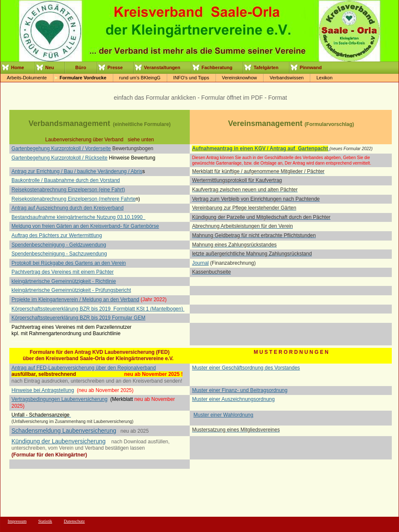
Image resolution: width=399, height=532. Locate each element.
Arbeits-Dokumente (27, 78)
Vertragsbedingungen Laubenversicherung (59, 399)
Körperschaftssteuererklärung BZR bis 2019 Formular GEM (78, 318)
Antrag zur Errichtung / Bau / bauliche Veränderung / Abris (77, 171)
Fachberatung (217, 67)
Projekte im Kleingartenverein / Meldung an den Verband (75, 300)
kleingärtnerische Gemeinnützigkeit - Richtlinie (64, 281)
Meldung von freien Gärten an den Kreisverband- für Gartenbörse (85, 226)
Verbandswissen (287, 78)
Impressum (17, 521)
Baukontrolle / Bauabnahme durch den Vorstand (66, 180)
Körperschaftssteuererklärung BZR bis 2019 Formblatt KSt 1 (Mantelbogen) (98, 309)
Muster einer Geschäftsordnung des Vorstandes (246, 368)
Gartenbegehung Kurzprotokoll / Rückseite (59, 158)
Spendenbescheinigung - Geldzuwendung (59, 245)
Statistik (45, 521)
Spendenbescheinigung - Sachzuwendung (59, 254)
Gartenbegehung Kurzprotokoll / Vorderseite (61, 148)
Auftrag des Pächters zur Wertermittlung (57, 235)
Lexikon (324, 78)
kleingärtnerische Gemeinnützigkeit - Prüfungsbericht (71, 290)
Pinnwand (311, 67)
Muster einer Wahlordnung (223, 415)
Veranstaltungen (162, 67)
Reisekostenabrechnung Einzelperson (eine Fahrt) (68, 190)
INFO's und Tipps (191, 78)
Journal (200, 263)
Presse (115, 67)
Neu (50, 67)
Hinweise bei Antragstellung (43, 390)
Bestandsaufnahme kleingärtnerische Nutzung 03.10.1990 (79, 217)
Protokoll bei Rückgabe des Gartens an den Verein (69, 263)
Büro (81, 67)
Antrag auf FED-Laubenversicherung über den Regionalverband (84, 368)
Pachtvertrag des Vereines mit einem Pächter (63, 272)
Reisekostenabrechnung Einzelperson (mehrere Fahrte (73, 199)
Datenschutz (74, 521)
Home (18, 67)
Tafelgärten (266, 67)
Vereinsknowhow (240, 78)
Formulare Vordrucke (83, 78)
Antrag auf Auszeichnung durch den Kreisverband (67, 208)
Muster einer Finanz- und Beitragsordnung (240, 390)
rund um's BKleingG (140, 78)
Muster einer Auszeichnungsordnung (233, 399)
